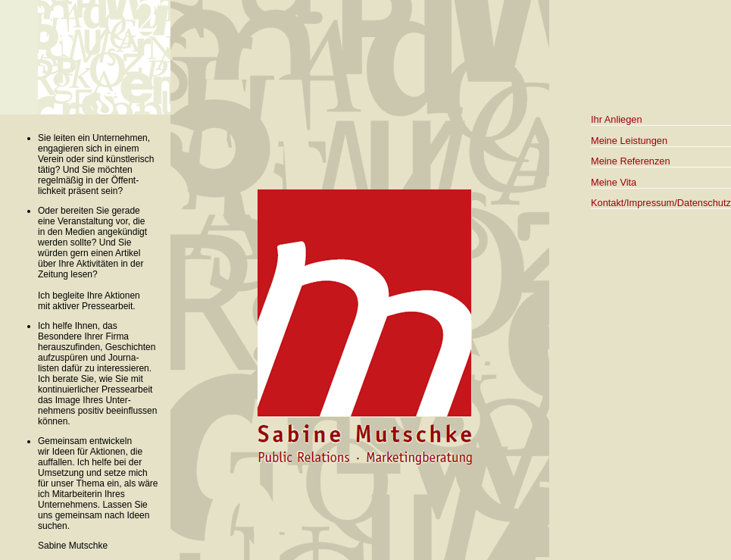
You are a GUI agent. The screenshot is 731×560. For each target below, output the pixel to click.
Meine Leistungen (629, 141)
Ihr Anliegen (617, 119)
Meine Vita (614, 182)
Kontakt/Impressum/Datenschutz (661, 203)
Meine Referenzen (631, 161)
